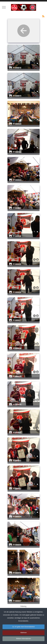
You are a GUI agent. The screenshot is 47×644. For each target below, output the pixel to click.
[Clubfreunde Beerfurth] (24, 7)
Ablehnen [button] (23, 633)
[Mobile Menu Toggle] (4, 7)
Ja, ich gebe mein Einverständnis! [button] (23, 627)
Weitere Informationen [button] (24, 639)
